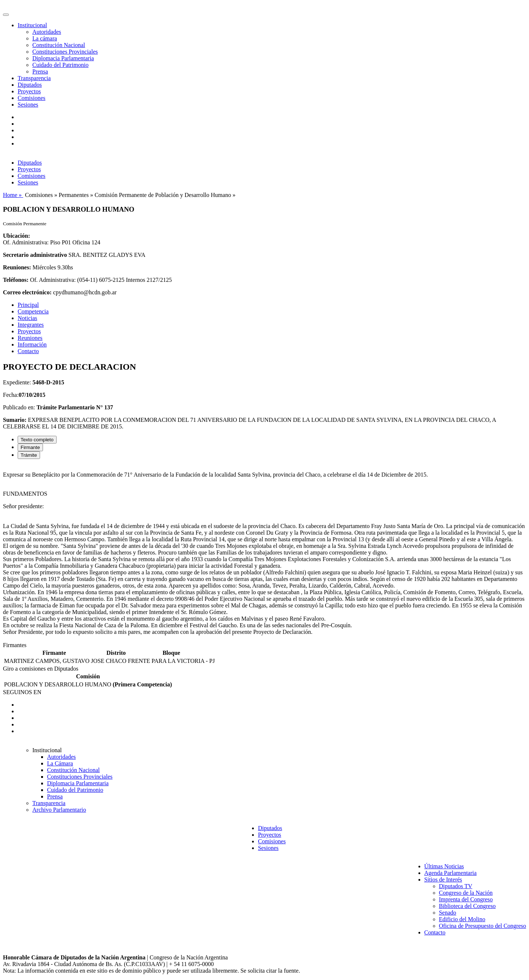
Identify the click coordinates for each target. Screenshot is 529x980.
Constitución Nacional (59, 45)
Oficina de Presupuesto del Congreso (483, 926)
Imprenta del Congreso (466, 899)
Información (32, 344)
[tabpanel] (264, 553)
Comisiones (32, 98)
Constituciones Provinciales (65, 52)
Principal (28, 305)
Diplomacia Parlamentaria (63, 58)
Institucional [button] (32, 25)
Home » (13, 195)
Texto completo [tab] (37, 440)
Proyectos (29, 91)
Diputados (30, 85)
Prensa (40, 71)
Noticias (27, 318)
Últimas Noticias (444, 866)
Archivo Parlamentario (59, 810)
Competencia (33, 311)
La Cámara (60, 763)
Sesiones (28, 105)
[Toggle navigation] (6, 15)
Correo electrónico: (27, 292)
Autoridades (47, 32)
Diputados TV (456, 886)
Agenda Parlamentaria (451, 873)
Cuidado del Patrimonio (60, 65)
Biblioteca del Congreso (467, 906)
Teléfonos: (16, 280)
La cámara (45, 38)
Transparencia (34, 78)
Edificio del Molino (462, 919)
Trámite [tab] (29, 455)
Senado (448, 913)
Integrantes (31, 325)
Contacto (28, 351)
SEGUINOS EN (22, 692)
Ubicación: (17, 236)
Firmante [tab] (30, 447)
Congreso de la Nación (466, 893)
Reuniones (30, 338)
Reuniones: (17, 267)
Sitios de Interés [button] (443, 880)
